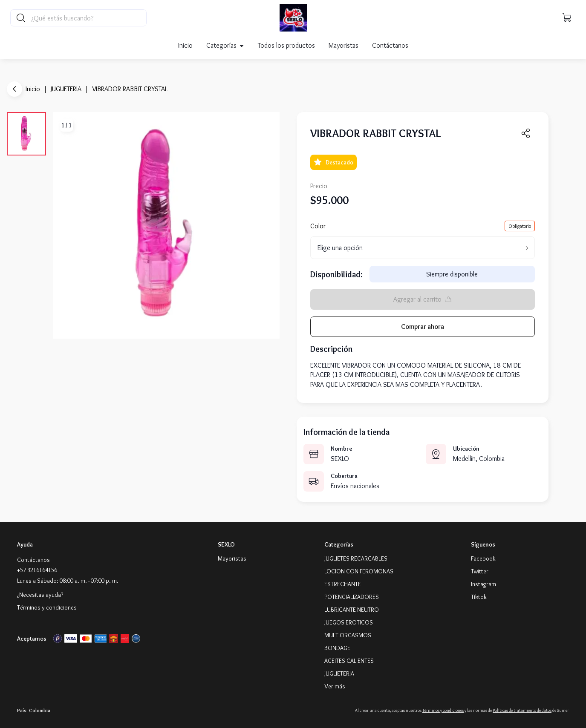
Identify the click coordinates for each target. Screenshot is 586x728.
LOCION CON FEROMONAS (359, 571)
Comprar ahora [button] (423, 327)
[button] (567, 18)
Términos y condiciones (47, 607)
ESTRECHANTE (343, 584)
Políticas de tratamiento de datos (522, 710)
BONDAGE (337, 648)
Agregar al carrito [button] (423, 299)
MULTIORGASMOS (348, 635)
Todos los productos (286, 45)
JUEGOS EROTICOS (349, 622)
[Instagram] (484, 584)
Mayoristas (344, 45)
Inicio (185, 45)
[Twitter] (480, 571)
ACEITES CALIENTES (349, 661)
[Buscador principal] (88, 18)
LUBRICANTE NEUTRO (352, 610)
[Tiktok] (479, 597)
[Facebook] (483, 558)
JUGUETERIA (66, 89)
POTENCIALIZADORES (352, 597)
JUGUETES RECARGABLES (356, 558)
